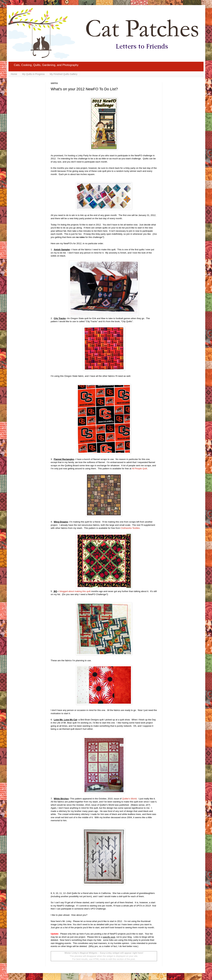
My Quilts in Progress (33, 74)
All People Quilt (139, 469)
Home (14, 74)
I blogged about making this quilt (75, 591)
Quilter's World (129, 799)
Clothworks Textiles (130, 528)
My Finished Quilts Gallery (63, 74)
